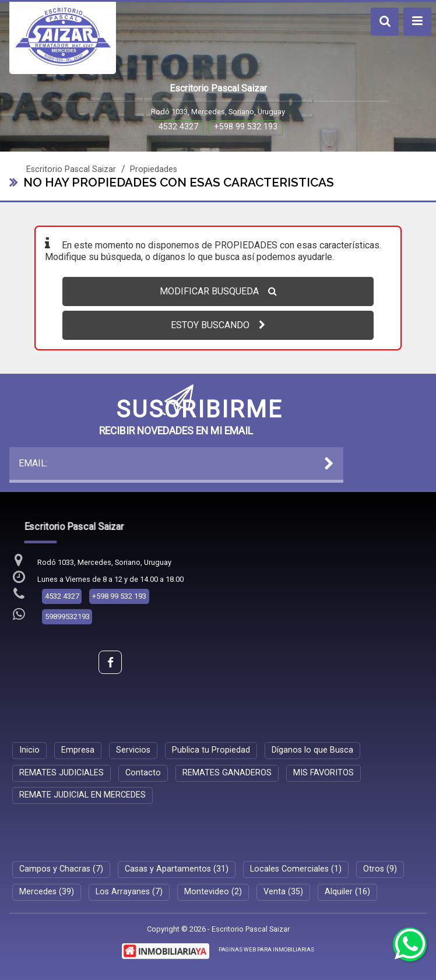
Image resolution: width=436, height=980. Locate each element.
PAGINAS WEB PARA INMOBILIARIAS (266, 949)
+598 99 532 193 (246, 127)
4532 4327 (178, 127)
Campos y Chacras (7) (61, 869)
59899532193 (67, 617)
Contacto (143, 773)
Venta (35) (283, 892)
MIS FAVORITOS (324, 773)
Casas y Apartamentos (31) (177, 869)
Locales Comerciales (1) (296, 869)
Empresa (78, 750)
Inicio (29, 750)
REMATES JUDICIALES (61, 773)
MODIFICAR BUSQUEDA (218, 291)
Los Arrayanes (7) (129, 892)
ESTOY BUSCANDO (218, 325)
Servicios (133, 750)
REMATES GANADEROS (227, 773)
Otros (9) (380, 869)
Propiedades (154, 169)
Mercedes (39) (47, 892)
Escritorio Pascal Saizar (71, 169)
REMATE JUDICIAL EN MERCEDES (82, 795)
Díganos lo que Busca (312, 750)
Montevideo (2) (213, 892)
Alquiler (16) (347, 892)
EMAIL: (177, 463)
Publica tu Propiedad (211, 750)
